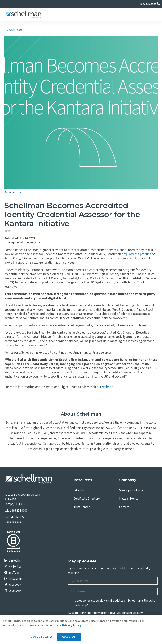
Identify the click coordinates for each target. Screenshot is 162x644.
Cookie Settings (42, 637)
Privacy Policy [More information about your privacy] (72, 625)
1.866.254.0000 (18, 444)
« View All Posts (13, 30)
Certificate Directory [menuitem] (87, 432)
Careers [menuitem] (124, 440)
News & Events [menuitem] (129, 432)
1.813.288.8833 (13, 455)
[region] (81, 629)
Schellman (15, 125)
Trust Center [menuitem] (82, 440)
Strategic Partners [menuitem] (131, 423)
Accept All (69, 637)
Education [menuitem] (80, 423)
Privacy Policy (81, 555)
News (8, 164)
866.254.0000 (148, 4)
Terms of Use (49, 591)
